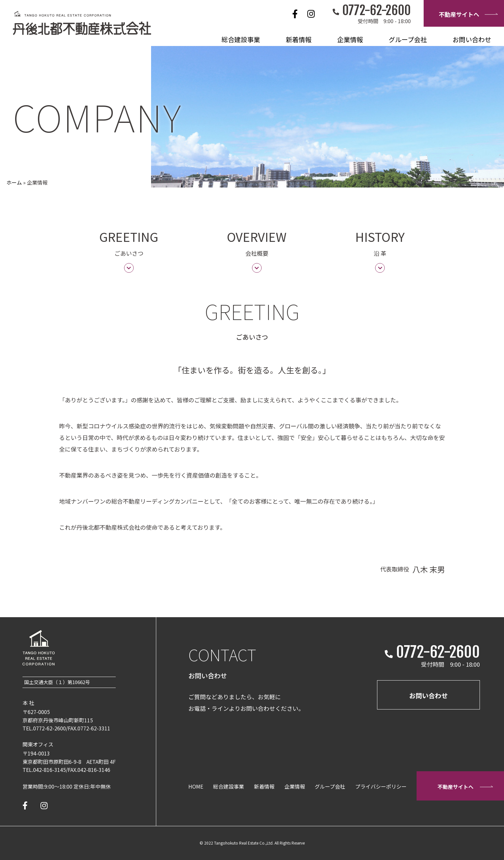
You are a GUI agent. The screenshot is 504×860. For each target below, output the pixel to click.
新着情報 (299, 39)
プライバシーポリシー (381, 786)
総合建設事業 (241, 39)
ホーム (14, 182)
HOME (196, 786)
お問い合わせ (472, 39)
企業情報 (350, 39)
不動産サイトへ (468, 14)
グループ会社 (408, 39)
